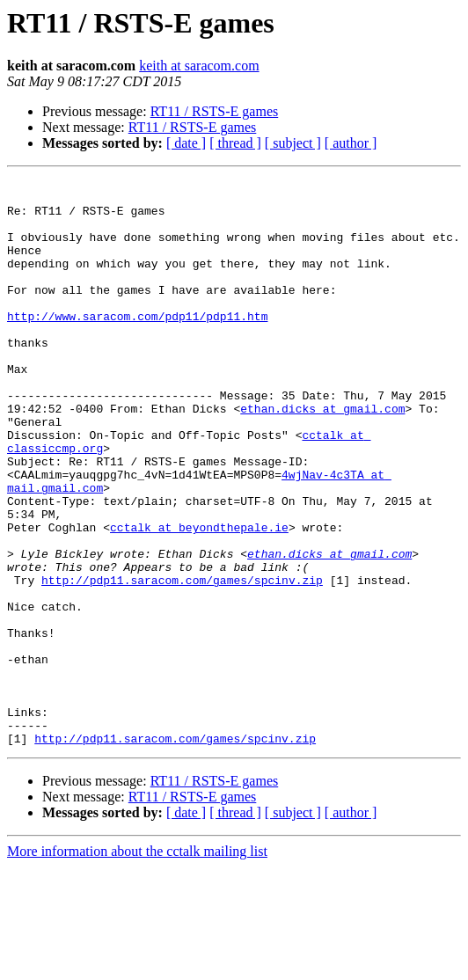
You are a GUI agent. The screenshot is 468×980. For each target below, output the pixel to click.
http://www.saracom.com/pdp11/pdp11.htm (137, 345)
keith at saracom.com (199, 66)
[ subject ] (293, 143)
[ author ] (351, 143)
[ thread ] (235, 143)
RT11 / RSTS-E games (215, 111)
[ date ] (186, 143)
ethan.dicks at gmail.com (322, 456)
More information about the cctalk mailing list (137, 965)
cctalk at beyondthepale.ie (199, 598)
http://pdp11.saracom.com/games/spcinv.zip (182, 662)
